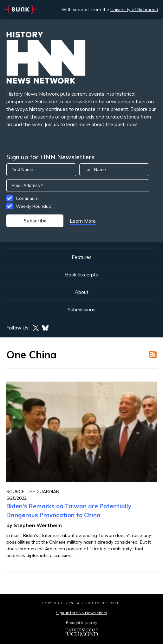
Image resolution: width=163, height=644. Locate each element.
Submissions (81, 309)
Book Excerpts (82, 275)
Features (82, 257)
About (81, 292)
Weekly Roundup (34, 206)
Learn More (83, 221)
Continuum (27, 198)
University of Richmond (134, 10)
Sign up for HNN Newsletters (81, 613)
